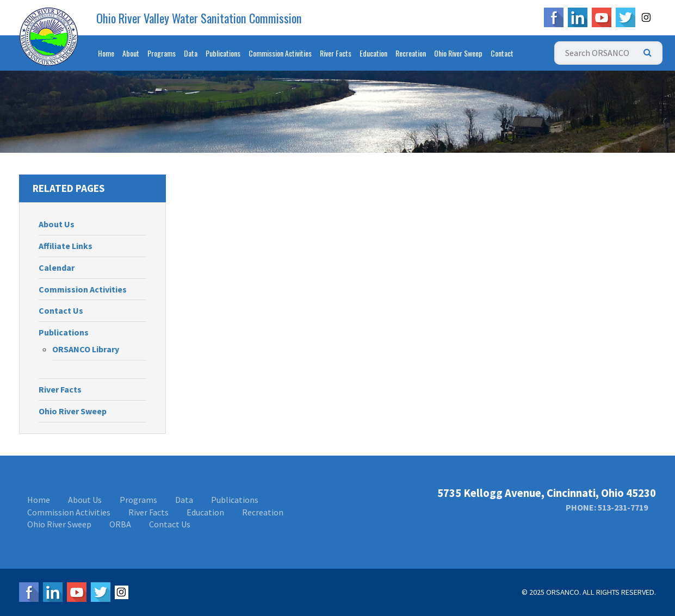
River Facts (336, 53)
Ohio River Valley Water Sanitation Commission (199, 18)
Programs (162, 53)
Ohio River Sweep (458, 53)
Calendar (57, 267)
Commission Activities (280, 53)
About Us (57, 224)
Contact (502, 53)
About (131, 53)
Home (106, 53)
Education (373, 53)
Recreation (411, 53)
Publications (223, 53)
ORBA (120, 524)
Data (191, 53)
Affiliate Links (66, 246)
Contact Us (61, 310)
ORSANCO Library (86, 349)
